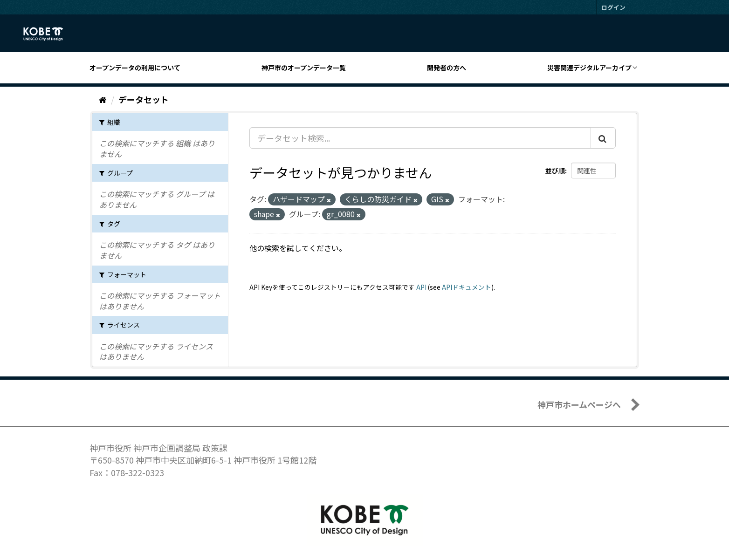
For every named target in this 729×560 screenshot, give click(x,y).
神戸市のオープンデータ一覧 (304, 68)
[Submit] (603, 138)
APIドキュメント (467, 287)
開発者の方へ (447, 68)
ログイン (613, 7)
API (421, 287)
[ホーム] (103, 99)
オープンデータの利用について (135, 68)
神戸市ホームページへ (579, 404)
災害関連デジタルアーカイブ (589, 68)
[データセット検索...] (420, 138)
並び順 (555, 171)
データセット (144, 99)
